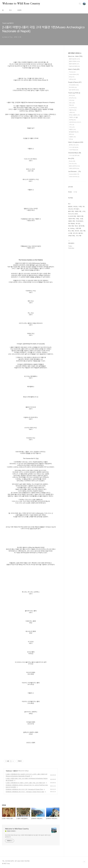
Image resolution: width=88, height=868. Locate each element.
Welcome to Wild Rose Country (21, 4)
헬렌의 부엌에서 (74, 61)
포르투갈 (72, 120)
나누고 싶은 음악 (74, 155)
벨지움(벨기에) (74, 132)
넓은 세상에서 (74, 90)
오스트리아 (73, 108)
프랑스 (72, 103)
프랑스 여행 (83, 231)
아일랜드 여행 (78, 211)
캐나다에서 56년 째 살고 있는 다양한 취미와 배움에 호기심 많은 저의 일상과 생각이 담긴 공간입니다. (28, 836)
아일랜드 (73, 117)
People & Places (75, 82)
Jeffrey (72, 79)
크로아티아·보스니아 (75, 122)
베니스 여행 (71, 231)
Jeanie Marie (74, 74)
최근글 (70, 192)
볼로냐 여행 (71, 211)
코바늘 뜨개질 (71, 236)
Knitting (72, 228)
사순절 (81, 219)
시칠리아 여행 (71, 219)
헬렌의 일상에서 (74, 59)
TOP (84, 862)
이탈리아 (15, 771)
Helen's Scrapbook (76, 142)
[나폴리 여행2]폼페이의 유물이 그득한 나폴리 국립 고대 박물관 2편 (25, 783)
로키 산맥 (75, 233)
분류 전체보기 (75, 53)
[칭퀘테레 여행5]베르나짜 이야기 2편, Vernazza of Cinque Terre (24, 789)
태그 (11, 10)
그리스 (72, 127)
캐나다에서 (73, 87)
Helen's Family (74, 69)
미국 (72, 100)
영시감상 (75, 207)
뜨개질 (77, 219)
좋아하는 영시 (74, 145)
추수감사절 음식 (79, 221)
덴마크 (71, 134)
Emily (72, 77)
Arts (71, 158)
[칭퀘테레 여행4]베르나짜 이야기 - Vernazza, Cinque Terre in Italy (25, 792)
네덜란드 (72, 129)
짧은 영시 (81, 233)
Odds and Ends (74, 177)
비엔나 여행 (71, 226)
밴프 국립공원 (71, 224)
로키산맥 (73, 98)
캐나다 (72, 95)
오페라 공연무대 (74, 168)
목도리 (76, 226)
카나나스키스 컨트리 (73, 214)
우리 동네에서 (74, 85)
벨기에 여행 (82, 226)
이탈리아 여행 (80, 216)
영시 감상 (78, 224)
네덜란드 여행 (71, 221)
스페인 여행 (78, 228)
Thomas (72, 72)
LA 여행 (70, 233)
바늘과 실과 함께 (74, 66)
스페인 (72, 112)
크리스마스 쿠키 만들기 (74, 209)
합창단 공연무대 (74, 166)
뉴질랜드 (72, 137)
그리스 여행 (78, 236)
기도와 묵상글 (74, 150)
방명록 (19, 10)
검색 (80, 4)
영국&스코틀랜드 (74, 115)
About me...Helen (75, 56)
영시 (84, 207)
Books (72, 161)
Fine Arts (73, 164)
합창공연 (70, 207)
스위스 (72, 125)
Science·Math (74, 174)
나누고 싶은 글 (74, 147)
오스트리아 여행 (72, 216)
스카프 (84, 211)
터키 (71, 139)
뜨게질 (80, 207)
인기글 (75, 192)
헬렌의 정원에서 (74, 64)
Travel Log (9, 771)
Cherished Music (75, 153)
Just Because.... (74, 171)
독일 (71, 105)
